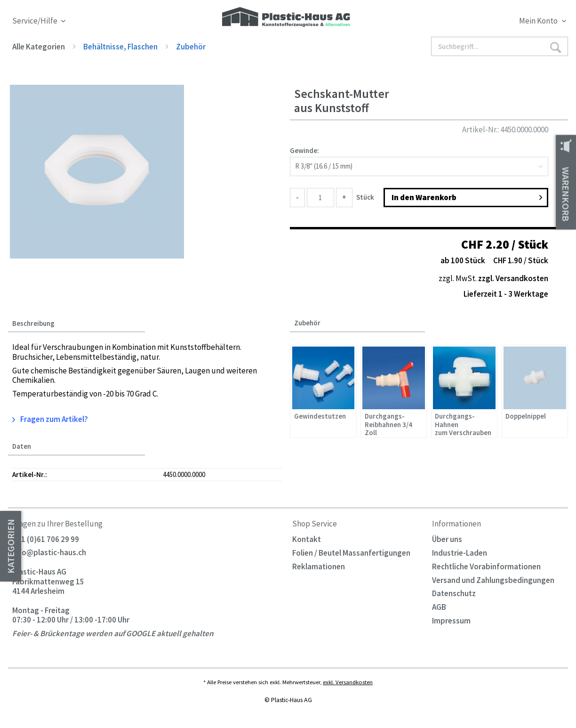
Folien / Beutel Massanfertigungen (351, 553)
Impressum (451, 621)
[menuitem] (497, 22)
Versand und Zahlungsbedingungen (493, 580)
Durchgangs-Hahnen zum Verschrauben (463, 424)
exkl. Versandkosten (348, 682)
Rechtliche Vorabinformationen (486, 566)
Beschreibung (33, 324)
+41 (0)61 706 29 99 (46, 539)
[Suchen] (556, 47)
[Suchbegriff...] (500, 46)
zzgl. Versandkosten (513, 278)
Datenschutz (454, 593)
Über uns (447, 539)
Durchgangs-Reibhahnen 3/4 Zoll (388, 424)
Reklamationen (319, 566)
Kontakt (307, 539)
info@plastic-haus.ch (49, 553)
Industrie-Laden (460, 553)
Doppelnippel (526, 416)
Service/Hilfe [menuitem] (36, 21)
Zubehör (307, 323)
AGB (439, 607)
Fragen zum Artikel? (50, 419)
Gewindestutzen (320, 416)
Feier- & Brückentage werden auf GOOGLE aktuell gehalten (113, 633)
